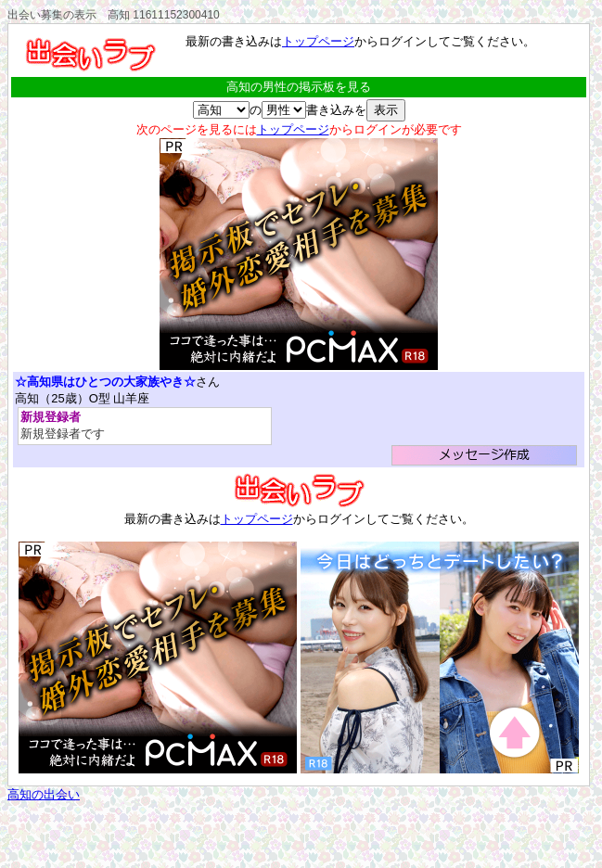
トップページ (318, 41)
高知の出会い (44, 794)
